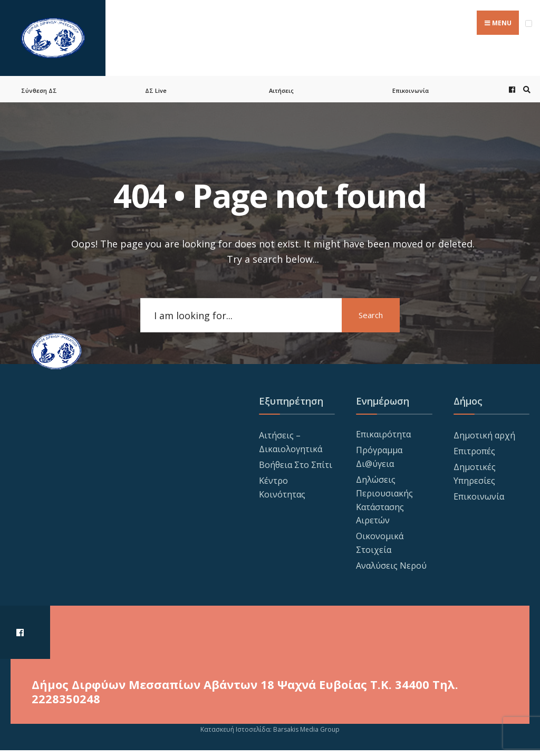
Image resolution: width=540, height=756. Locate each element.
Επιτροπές (474, 451)
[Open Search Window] (525, 89)
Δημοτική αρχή (484, 435)
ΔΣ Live (156, 90)
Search (371, 315)
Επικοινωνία (411, 90)
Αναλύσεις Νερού (391, 566)
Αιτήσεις (281, 90)
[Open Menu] (529, 23)
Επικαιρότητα (383, 434)
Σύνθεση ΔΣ (39, 90)
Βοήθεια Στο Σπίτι (296, 465)
